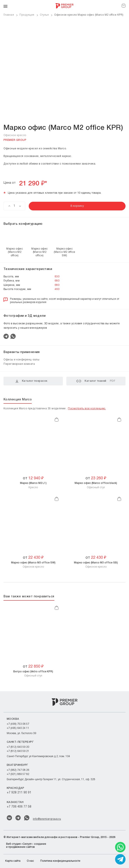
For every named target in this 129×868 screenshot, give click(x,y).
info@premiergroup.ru (47, 819)
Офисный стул (96, 485)
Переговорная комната (19, 364)
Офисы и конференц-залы (21, 360)
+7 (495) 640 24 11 (18, 728)
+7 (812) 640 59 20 (18, 747)
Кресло (33, 485)
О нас (30, 861)
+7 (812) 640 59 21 (18, 751)
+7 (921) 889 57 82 (18, 774)
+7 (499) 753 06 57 (18, 724)
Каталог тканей (96, 381)
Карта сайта (13, 861)
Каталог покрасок (31, 381)
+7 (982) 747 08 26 (18, 770)
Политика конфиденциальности (60, 861)
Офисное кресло (33, 565)
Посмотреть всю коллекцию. (87, 409)
